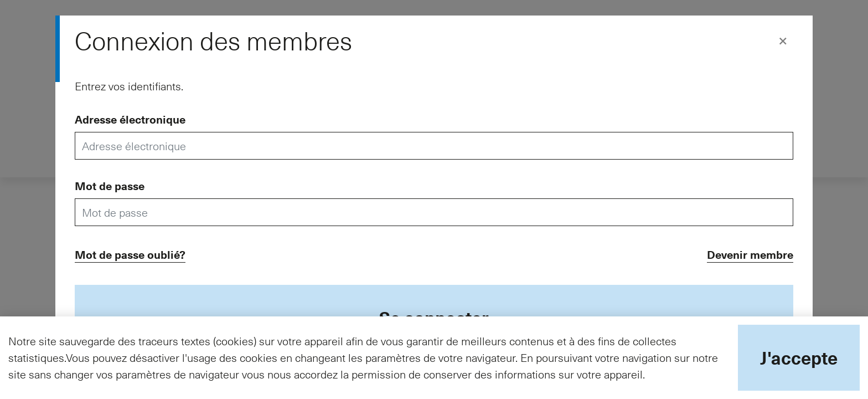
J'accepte (799, 357)
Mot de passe (110, 186)
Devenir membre (750, 254)
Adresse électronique (130, 119)
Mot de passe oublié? (130, 254)
